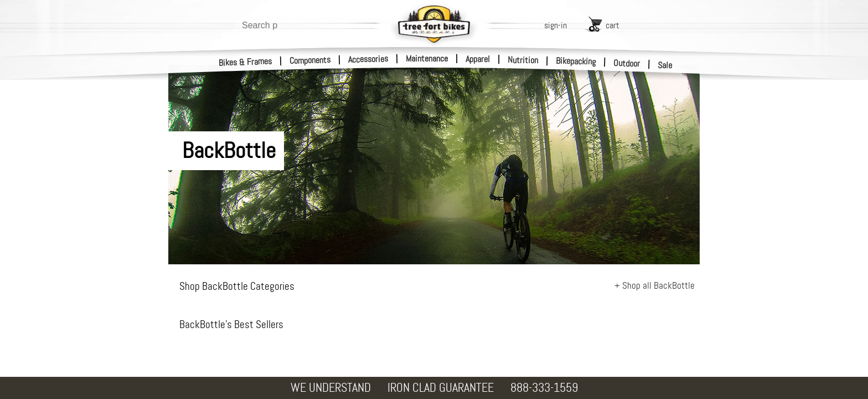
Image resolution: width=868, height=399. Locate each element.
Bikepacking (576, 61)
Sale (665, 65)
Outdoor (627, 63)
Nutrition (523, 60)
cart (613, 25)
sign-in (556, 25)
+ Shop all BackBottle (655, 285)
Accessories (368, 59)
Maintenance (427, 58)
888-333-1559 (544, 388)
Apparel (478, 59)
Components (310, 60)
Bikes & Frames (246, 62)
